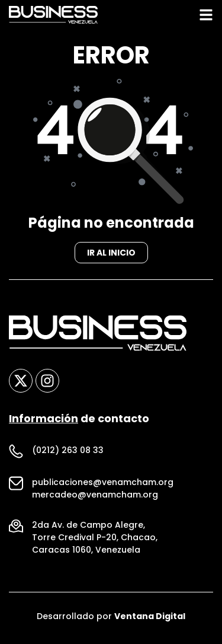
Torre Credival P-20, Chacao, (95, 541)
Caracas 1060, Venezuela (86, 553)
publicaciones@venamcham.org (103, 486)
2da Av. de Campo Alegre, (89, 528)
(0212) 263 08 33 (68, 454)
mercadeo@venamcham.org (95, 498)
